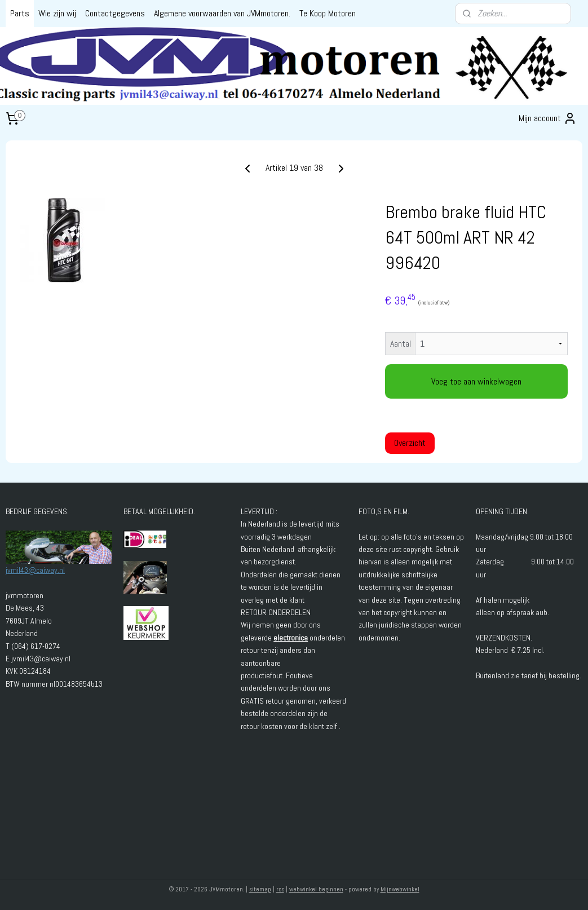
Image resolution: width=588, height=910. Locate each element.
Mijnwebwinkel (400, 889)
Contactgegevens (115, 13)
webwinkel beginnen (316, 889)
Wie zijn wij (57, 13)
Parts (20, 13)
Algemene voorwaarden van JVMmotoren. (222, 13)
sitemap (260, 889)
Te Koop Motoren (328, 13)
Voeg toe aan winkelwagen (476, 381)
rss (280, 889)
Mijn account (548, 118)
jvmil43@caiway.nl (35, 570)
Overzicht (410, 443)
